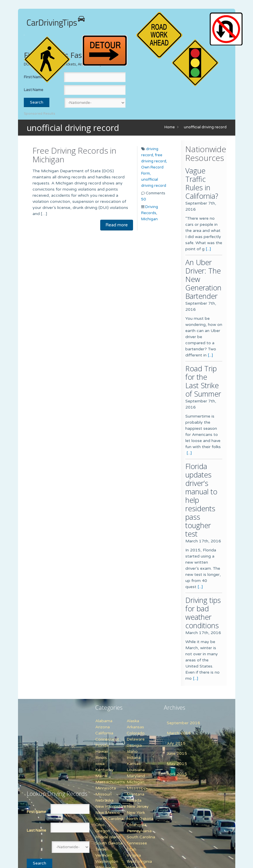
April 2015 (177, 774)
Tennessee (137, 843)
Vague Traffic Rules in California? (202, 183)
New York (136, 813)
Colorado (136, 733)
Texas (101, 849)
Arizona (103, 727)
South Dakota (109, 843)
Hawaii (102, 751)
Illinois (101, 758)
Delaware (136, 739)
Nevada (134, 800)
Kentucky (104, 770)
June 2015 (177, 753)
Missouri (103, 794)
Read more (117, 225)
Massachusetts (110, 782)
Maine (101, 776)
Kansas (134, 764)
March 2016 (179, 733)
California (104, 733)
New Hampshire (111, 806)
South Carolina (141, 837)
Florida (102, 745)
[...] (208, 249)
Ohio (100, 825)
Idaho (132, 751)
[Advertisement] (63, 741)
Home (170, 127)
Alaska (133, 721)
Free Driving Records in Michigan (74, 155)
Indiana (134, 758)
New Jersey (138, 806)
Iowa (100, 764)
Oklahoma (137, 825)
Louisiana (136, 770)
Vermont (104, 855)
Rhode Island (108, 837)
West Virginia (139, 861)
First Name (36, 812)
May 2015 (177, 764)
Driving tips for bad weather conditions (203, 613)
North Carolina (109, 819)
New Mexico (107, 813)
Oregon (103, 831)
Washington (107, 861)
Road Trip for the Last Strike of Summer (203, 381)
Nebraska (104, 800)
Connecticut (107, 739)
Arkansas (135, 727)
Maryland (136, 776)
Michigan (149, 219)
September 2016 (183, 723)
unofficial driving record (205, 127)
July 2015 (176, 743)
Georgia (134, 745)
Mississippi (137, 788)
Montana (136, 794)
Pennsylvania (139, 831)
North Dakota (140, 819)
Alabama (104, 721)
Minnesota (106, 788)
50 (143, 199)
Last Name (34, 90)
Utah (131, 849)
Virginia (134, 855)
